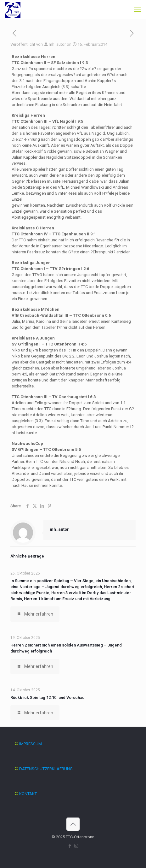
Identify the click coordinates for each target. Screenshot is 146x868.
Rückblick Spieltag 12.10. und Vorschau (47, 697)
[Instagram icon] (76, 846)
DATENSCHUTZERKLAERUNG (46, 769)
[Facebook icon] (70, 846)
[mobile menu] (138, 9)
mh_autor (57, 44)
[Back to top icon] (73, 824)
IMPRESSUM (31, 744)
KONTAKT (28, 794)
